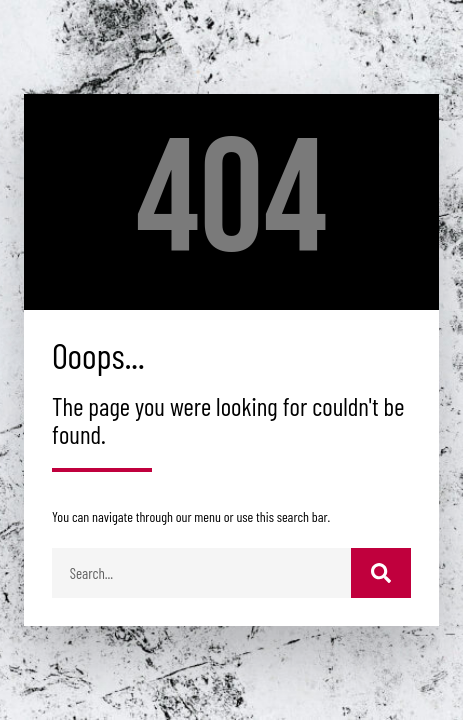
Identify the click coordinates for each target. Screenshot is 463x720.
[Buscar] (381, 573)
